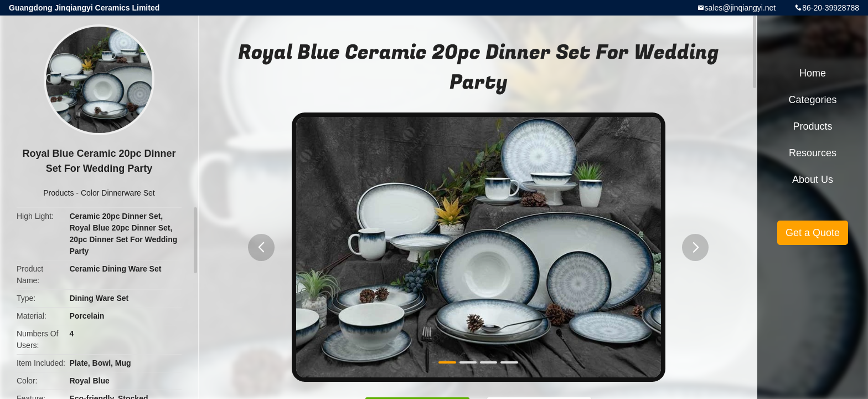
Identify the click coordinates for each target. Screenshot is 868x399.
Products (58, 193)
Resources (813, 153)
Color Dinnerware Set (118, 193)
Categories (812, 100)
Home (813, 73)
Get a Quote (813, 233)
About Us (813, 180)
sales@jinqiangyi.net (740, 8)
